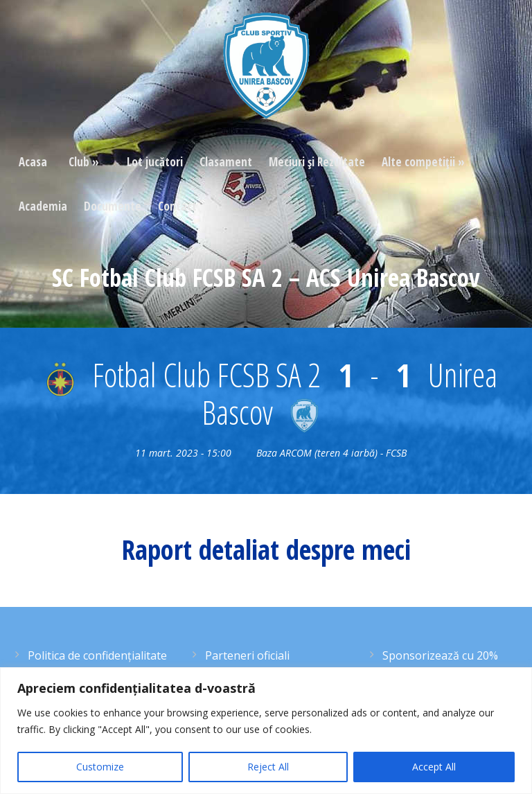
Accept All (434, 767)
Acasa (33, 162)
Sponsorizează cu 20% (440, 655)
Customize (100, 767)
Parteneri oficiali (247, 655)
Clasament (226, 162)
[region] (266, 731)
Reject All (268, 767)
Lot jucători (155, 162)
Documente (113, 206)
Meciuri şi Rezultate (317, 162)
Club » (84, 162)
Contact (177, 206)
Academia (43, 206)
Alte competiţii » (423, 162)
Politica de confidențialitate (97, 655)
